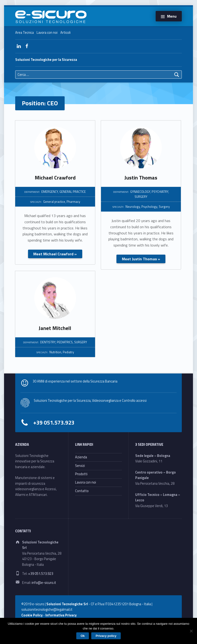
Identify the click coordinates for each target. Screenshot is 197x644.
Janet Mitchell (55, 328)
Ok (83, 636)
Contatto (82, 491)
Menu (172, 16)
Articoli (65, 33)
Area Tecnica (24, 33)
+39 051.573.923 (54, 422)
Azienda (81, 457)
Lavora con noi (47, 33)
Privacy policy (106, 636)
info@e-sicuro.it (44, 583)
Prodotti (81, 474)
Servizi (80, 466)
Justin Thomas (141, 178)
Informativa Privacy (61, 615)
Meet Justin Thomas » (141, 259)
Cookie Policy (32, 615)
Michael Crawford (55, 178)
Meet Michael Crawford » (55, 254)
